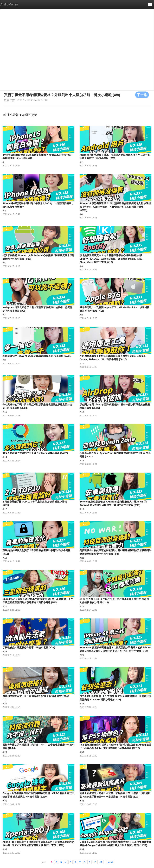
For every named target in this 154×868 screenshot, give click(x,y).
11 (101, 862)
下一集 (142, 95)
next (110, 862)
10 (95, 862)
